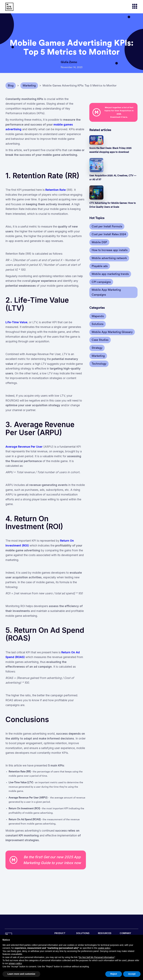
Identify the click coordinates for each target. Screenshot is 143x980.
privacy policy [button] (15, 963)
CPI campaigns (101, 282)
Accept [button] (132, 974)
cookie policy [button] (104, 948)
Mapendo (98, 316)
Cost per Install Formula (107, 226)
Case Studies (100, 340)
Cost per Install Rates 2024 (109, 234)
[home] (9, 7)
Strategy (97, 348)
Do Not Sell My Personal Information (97, 957)
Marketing (98, 356)
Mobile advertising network (109, 258)
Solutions (98, 324)
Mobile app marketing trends (110, 274)
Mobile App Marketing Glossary (112, 332)
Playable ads (100, 266)
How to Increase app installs (110, 250)
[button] (133, 7)
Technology (99, 364)
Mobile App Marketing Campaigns (106, 292)
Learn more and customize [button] (21, 974)
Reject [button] (114, 974)
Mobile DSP (99, 242)
